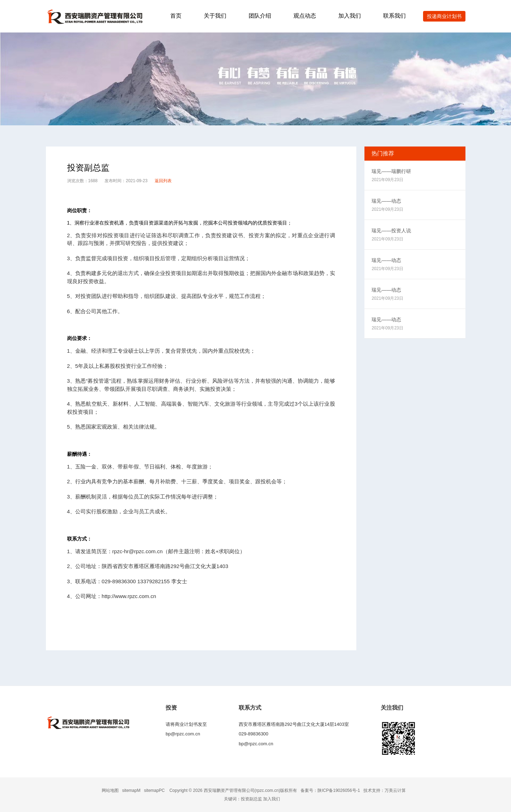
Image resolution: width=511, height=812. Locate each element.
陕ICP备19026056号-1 (339, 790)
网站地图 (110, 790)
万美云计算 (395, 790)
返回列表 (163, 181)
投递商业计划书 (444, 16)
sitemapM (131, 790)
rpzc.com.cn (268, 790)
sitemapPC (155, 790)
